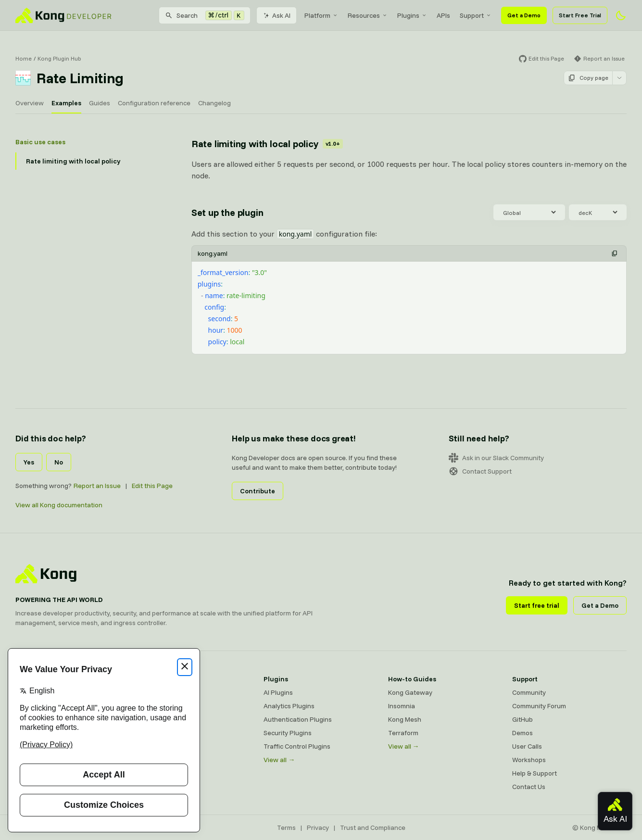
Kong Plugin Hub (59, 58)
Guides (100, 103)
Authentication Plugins (298, 719)
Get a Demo (524, 15)
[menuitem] (321, 15)
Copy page (588, 78)
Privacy (318, 827)
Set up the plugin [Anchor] (227, 212)
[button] (615, 253)
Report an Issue (97, 486)
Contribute (258, 491)
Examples (66, 103)
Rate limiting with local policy (73, 161)
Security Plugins (288, 733)
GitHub (522, 719)
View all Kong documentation (59, 505)
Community (529, 692)
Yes (29, 462)
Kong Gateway (410, 692)
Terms (286, 827)
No (59, 462)
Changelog (214, 103)
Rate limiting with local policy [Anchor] (267, 144)
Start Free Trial (580, 15)
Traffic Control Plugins (297, 746)
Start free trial (537, 605)
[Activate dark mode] (621, 15)
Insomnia (402, 706)
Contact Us (529, 787)
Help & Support (535, 773)
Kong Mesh (405, 719)
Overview (30, 103)
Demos (522, 733)
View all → (279, 760)
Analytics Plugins (289, 706)
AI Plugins (278, 692)
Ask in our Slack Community (496, 458)
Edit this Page (152, 486)
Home (24, 58)
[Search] (205, 15)
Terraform (403, 733)
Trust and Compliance (373, 827)
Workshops (529, 760)
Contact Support (480, 471)
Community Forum (539, 706)
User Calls (527, 746)
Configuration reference (154, 103)
